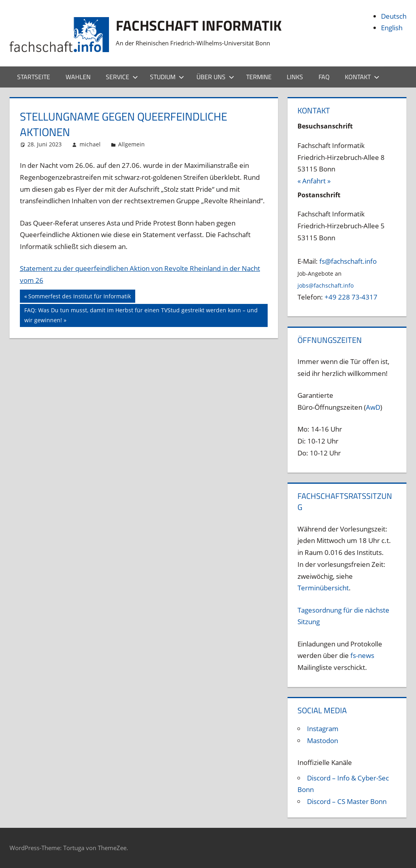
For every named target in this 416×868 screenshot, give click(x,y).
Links (295, 77)
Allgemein (131, 144)
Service (122, 77)
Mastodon (323, 741)
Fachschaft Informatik (199, 25)
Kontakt (362, 77)
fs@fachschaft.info (348, 261)
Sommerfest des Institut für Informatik (79, 297)
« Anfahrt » (314, 181)
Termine (259, 77)
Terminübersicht (323, 588)
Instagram (323, 729)
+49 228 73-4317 (351, 297)
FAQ (324, 77)
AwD (373, 407)
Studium (167, 77)
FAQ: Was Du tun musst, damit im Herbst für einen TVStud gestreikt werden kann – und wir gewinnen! (141, 314)
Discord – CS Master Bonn (347, 801)
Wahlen (78, 77)
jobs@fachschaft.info (326, 285)
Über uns (215, 77)
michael (90, 144)
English (392, 28)
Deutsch (394, 16)
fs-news (362, 655)
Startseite (34, 77)
